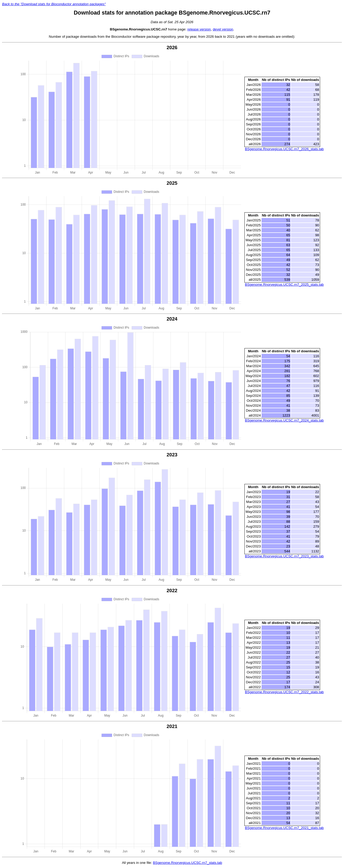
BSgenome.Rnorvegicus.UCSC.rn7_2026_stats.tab (284, 149)
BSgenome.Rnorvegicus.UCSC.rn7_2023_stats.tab (284, 556)
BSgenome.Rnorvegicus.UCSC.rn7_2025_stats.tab (284, 285)
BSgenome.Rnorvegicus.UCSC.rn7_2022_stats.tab (284, 692)
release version (199, 29)
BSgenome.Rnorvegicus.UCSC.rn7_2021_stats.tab (284, 828)
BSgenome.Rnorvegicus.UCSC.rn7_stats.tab (187, 863)
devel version (223, 29)
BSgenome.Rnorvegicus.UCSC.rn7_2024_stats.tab (284, 420)
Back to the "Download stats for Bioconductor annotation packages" (54, 4)
